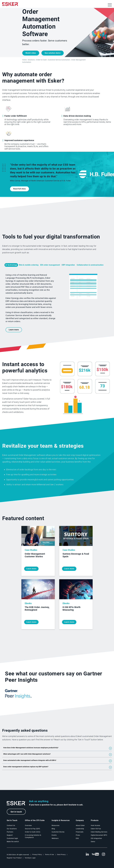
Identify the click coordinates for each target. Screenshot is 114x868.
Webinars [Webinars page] (55, 838)
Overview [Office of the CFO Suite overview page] (28, 825)
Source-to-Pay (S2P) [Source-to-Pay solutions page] (33, 829)
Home (24, 60)
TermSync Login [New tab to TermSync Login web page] (30, 858)
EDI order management (50, 265)
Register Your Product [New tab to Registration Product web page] (14, 858)
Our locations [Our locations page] (12, 829)
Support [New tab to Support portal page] (10, 835)
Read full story (19, 189)
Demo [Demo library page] (93, 842)
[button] (57, 748)
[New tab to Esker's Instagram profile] (104, 854)
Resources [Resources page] (56, 825)
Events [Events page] (54, 835)
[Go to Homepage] (16, 803)
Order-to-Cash (41, 60)
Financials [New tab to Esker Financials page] (80, 832)
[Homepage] (10, 5)
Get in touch (16, 812)
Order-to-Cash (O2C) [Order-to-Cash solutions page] (33, 832)
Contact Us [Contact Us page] (11, 825)
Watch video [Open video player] (31, 53)
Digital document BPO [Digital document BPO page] (99, 835)
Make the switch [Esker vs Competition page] (13, 842)
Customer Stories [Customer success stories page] (58, 832)
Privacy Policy (37, 854)
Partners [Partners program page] (10, 832)
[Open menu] (110, 5)
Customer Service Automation (59, 60)
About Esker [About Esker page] (80, 825)
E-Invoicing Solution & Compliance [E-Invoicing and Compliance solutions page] (33, 836)
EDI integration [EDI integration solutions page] (96, 838)
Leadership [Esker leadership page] (80, 829)
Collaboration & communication (90, 265)
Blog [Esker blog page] (53, 829)
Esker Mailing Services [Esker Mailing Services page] (99, 832)
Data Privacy (61, 854)
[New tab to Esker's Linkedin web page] (87, 854)
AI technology (11, 265)
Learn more (14, 330)
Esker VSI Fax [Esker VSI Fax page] (96, 829)
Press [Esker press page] (78, 835)
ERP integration (68, 265)
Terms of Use (49, 854)
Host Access (95, 825)
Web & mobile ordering (29, 265)
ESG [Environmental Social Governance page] (77, 838)
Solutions (31, 60)
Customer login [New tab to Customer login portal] (12, 838)
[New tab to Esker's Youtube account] (95, 854)
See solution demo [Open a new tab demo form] (53, 53)
